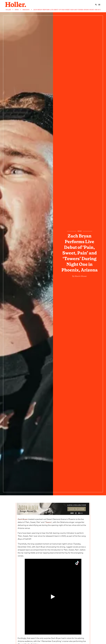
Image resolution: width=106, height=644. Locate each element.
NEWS (17, 10)
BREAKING (26, 10)
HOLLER (8, 10)
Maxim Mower (81, 276)
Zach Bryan (23, 519)
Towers (48, 522)
